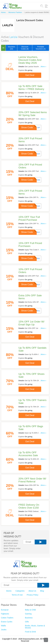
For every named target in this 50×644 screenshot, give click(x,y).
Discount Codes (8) (25, 48)
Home (3, 12)
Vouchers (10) (11, 48)
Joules (4, 630)
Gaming (28, 614)
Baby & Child (30, 610)
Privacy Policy (32, 595)
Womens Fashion (15, 12)
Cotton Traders (7, 618)
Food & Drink (31, 632)
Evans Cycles (7, 622)
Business (29, 618)
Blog (42, 591)
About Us (32, 591)
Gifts (27, 622)
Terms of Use (17, 595)
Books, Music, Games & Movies (35, 627)
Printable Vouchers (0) (41, 48)
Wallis (4, 626)
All (3, 48)
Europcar (5, 610)
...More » (43, 67)
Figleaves (5, 614)
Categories (20, 591)
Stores (9, 591)
